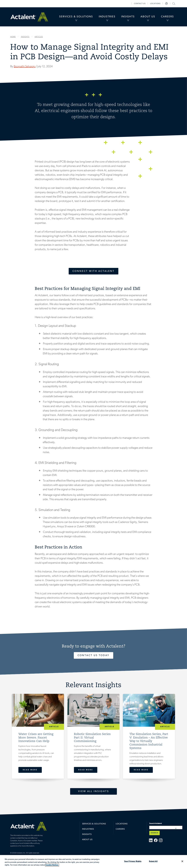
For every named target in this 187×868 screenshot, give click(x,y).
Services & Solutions (76, 17)
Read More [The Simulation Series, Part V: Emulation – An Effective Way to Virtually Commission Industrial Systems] (141, 770)
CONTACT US (140, 4)
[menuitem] (76, 17)
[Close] (182, 861)
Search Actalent (173, 3)
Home (29, 17)
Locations (155, 4)
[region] (93, 862)
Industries (107, 17)
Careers (167, 17)
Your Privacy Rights (133, 861)
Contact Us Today (93, 655)
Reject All (153, 861)
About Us (148, 17)
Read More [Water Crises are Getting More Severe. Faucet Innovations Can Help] (30, 770)
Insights (128, 17)
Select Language (166, 4)
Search (154, 833)
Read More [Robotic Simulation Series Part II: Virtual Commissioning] (86, 770)
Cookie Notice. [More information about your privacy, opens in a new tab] (52, 865)
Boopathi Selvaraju (25, 67)
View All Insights (94, 791)
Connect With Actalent (93, 271)
